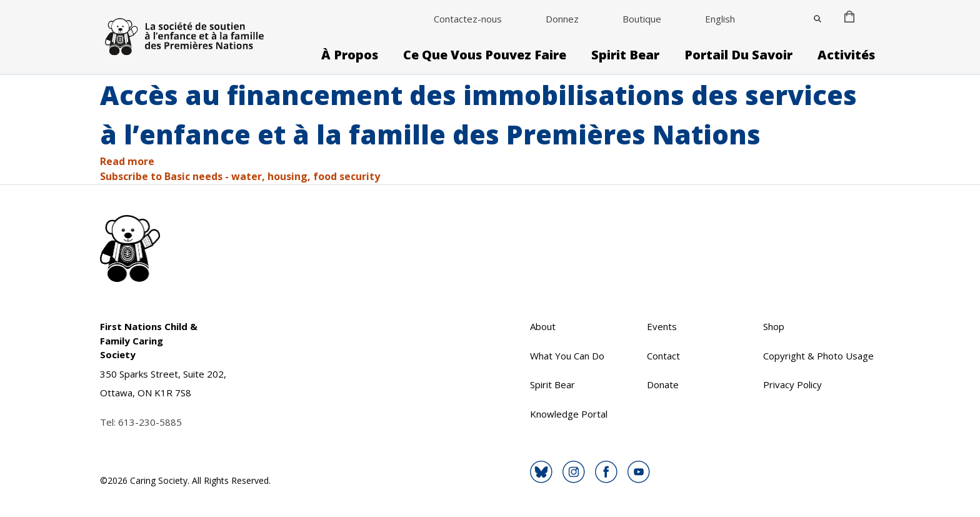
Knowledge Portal (569, 414)
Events (662, 326)
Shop (774, 326)
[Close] (817, 19)
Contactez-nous (468, 19)
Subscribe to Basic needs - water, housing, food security (240, 176)
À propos (350, 55)
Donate (663, 384)
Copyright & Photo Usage (818, 356)
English (720, 19)
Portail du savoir (738, 55)
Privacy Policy (792, 384)
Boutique (642, 19)
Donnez (562, 19)
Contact (663, 356)
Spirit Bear (625, 55)
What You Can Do (567, 356)
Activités (846, 55)
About (543, 326)
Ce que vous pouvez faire (485, 55)
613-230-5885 (150, 422)
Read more (127, 161)
